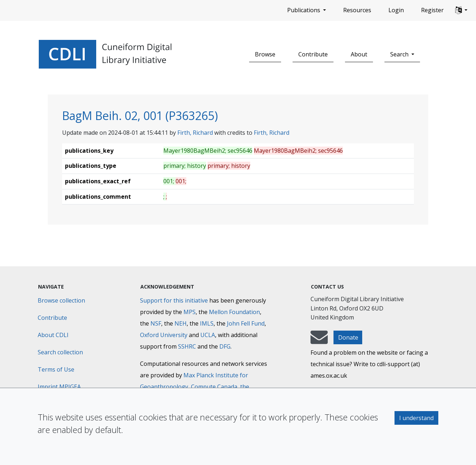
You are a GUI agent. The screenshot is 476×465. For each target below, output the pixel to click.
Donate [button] (348, 337)
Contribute (313, 54)
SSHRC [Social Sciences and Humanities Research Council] (187, 346)
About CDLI (53, 335)
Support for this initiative (174, 300)
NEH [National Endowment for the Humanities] (181, 323)
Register (432, 10)
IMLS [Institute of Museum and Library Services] (207, 323)
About (359, 54)
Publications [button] (304, 10)
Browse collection (61, 300)
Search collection (60, 352)
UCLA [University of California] (208, 335)
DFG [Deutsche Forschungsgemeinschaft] (225, 346)
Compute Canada (214, 387)
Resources (357, 10)
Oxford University (164, 335)
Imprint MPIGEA (59, 387)
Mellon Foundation (234, 312)
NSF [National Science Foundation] (156, 323)
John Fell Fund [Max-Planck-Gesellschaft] (246, 323)
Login (396, 10)
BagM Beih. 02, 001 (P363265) (140, 116)
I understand (416, 418)
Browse (265, 54)
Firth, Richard (195, 133)
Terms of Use (56, 369)
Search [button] (400, 54)
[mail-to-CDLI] (319, 341)
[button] (461, 10)
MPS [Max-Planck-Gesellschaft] (190, 312)
